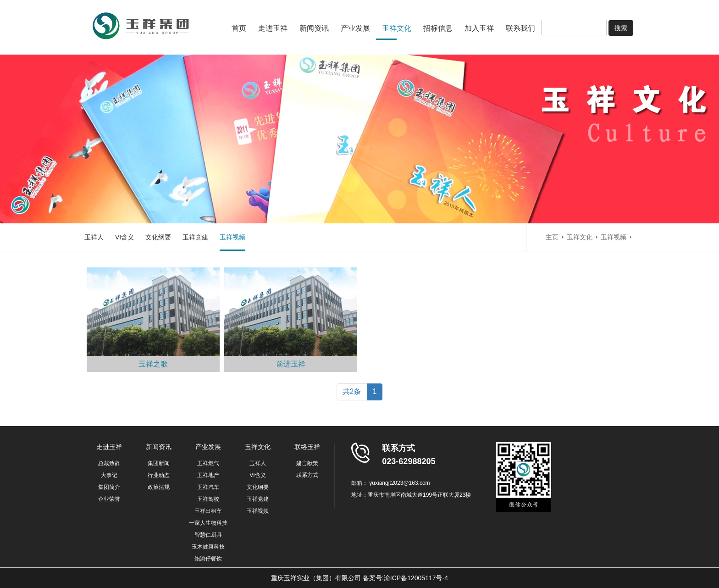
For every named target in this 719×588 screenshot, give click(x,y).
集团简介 (109, 487)
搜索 (621, 28)
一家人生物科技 (208, 523)
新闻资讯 (314, 28)
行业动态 (159, 475)
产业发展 (355, 28)
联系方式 (307, 475)
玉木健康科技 (208, 547)
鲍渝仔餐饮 (208, 559)
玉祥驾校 (208, 499)
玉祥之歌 (153, 364)
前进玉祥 (291, 364)
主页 (552, 237)
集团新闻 (159, 463)
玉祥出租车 (208, 511)
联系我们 (520, 28)
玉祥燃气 (208, 463)
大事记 (109, 475)
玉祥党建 (195, 237)
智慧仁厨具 (208, 535)
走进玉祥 (273, 28)
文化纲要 (158, 237)
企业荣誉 (109, 499)
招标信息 (438, 28)
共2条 (352, 391)
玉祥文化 (397, 28)
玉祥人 (94, 237)
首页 (239, 28)
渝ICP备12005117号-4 (416, 578)
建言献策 (307, 463)
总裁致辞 (109, 463)
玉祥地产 (208, 475)
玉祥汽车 (208, 487)
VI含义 (124, 237)
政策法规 (159, 487)
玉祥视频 (232, 237)
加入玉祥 (479, 28)
